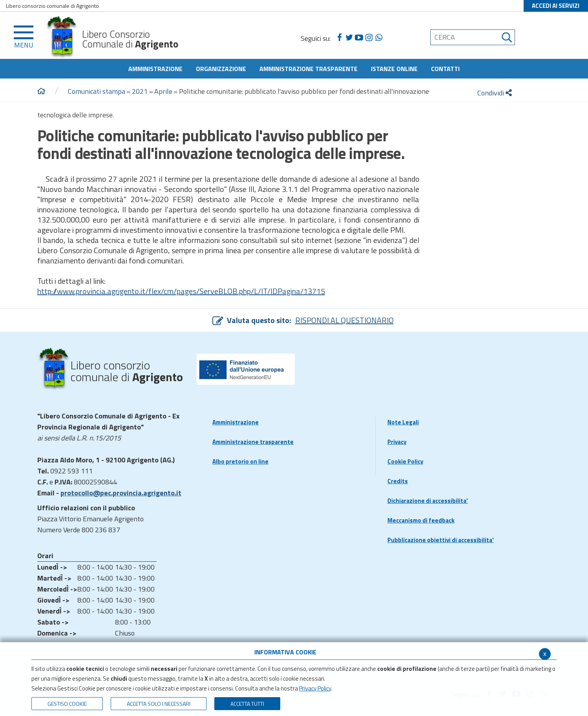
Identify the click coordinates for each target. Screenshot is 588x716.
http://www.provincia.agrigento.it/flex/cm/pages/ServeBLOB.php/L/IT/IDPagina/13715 (181, 291)
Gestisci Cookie (67, 704)
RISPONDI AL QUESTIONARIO (344, 320)
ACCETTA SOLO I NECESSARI (159, 704)
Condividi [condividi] (495, 93)
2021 (140, 91)
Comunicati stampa (97, 91)
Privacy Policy (315, 688)
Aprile (163, 91)
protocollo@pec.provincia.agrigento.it (121, 493)
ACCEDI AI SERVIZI (556, 6)
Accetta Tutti (247, 704)
